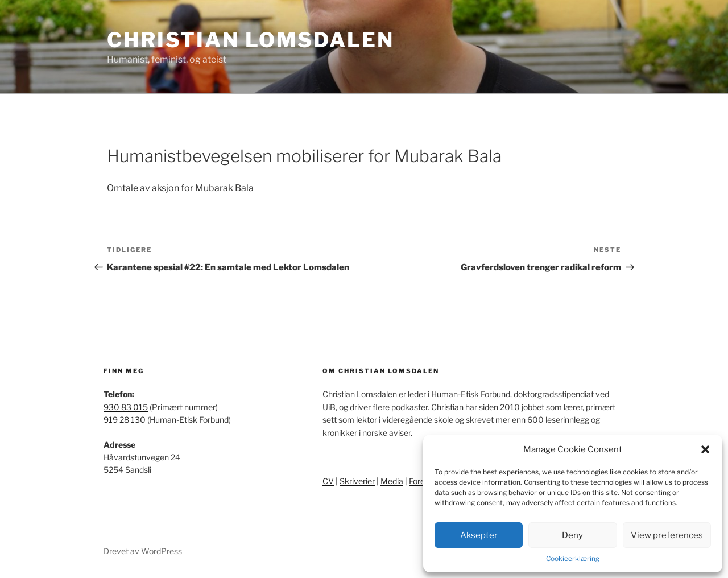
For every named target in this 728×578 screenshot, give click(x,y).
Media (392, 481)
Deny (572, 535)
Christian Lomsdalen (251, 40)
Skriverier (357, 481)
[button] (705, 449)
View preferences (667, 535)
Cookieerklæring (573, 558)
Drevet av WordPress (143, 551)
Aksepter (479, 535)
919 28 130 (125, 420)
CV (328, 481)
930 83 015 (126, 407)
